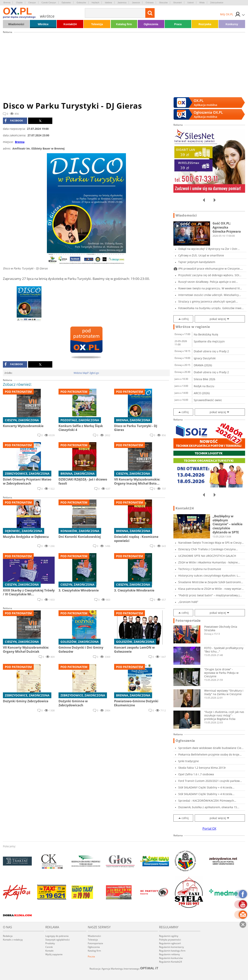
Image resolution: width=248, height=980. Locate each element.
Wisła (202, 3)
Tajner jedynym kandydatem (197, 262)
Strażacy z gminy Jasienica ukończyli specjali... (208, 301)
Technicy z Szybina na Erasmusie (200, 569)
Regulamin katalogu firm (172, 951)
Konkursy (232, 24)
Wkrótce (43, 24)
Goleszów (81, 3)
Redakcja (8, 936)
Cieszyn (32, 3)
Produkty (50, 943)
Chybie (19, 3)
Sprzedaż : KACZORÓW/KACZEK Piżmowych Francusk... (206, 801)
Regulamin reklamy (169, 954)
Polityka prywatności (170, 940)
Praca (178, 24)
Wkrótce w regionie (193, 327)
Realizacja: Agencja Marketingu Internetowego (124, 969)
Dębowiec (66, 3)
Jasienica (122, 3)
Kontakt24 (70, 24)
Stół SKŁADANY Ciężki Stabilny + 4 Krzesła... (206, 787)
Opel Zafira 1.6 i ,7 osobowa (196, 774)
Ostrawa (149, 3)
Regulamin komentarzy (171, 947)
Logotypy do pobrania (57, 936)
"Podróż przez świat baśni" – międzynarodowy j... (210, 595)
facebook (14, 121)
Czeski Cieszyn (49, 3)
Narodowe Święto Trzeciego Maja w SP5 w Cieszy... (211, 543)
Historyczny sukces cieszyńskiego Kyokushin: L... (209, 576)
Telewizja (97, 24)
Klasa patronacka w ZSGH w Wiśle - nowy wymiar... (211, 589)
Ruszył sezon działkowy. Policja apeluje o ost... (208, 282)
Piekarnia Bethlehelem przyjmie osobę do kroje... (210, 754)
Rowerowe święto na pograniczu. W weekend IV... (210, 288)
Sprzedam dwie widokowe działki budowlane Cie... (211, 748)
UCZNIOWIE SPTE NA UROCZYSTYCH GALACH (207, 556)
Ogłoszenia (151, 24)
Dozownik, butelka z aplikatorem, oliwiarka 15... (209, 807)
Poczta (91, 956)
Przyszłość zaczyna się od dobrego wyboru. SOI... (210, 275)
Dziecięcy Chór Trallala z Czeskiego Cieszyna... (208, 549)
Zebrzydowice (217, 3)
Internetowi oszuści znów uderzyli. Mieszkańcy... (210, 295)
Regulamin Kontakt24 (170, 962)
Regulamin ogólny (169, 936)
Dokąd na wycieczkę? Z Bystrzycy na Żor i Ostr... (209, 249)
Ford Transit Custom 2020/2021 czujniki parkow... (210, 781)
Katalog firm (124, 24)
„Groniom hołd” (188, 602)
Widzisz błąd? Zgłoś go (86, 373)
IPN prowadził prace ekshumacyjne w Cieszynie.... (211, 269)
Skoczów (163, 3)
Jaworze (136, 3)
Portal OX (209, 829)
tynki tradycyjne (189, 761)
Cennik (49, 947)
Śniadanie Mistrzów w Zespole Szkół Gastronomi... (211, 582)
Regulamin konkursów (171, 958)
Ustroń (190, 3)
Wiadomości (16, 24)
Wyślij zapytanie (54, 954)
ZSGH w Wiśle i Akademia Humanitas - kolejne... (209, 562)
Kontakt (49, 951)
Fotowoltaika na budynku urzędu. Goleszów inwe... (211, 308)
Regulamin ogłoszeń (170, 943)
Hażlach (96, 3)
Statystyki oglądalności (58, 940)
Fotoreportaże (188, 621)
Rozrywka (205, 24)
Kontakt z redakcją (13, 940)
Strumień (177, 3)
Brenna (7, 3)
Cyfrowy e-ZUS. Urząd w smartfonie (201, 255)
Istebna (108, 3)
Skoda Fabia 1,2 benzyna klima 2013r (202, 768)
